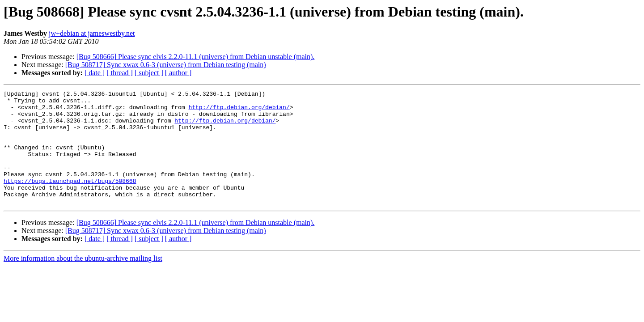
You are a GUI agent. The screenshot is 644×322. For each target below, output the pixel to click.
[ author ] (178, 73)
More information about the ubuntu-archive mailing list (83, 281)
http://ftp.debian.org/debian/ (239, 111)
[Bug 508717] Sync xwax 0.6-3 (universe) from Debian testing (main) (166, 65)
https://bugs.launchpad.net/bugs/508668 (70, 199)
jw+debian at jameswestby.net (92, 33)
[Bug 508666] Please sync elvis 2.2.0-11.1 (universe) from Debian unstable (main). (196, 57)
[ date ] (95, 73)
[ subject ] (149, 73)
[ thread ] (120, 73)
